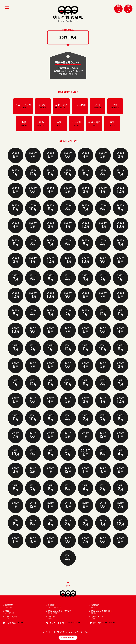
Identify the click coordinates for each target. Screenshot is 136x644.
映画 (59, 124)
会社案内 (110, 606)
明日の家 (103, 623)
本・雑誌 (76, 124)
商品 (41, 124)
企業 (115, 106)
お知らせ (67, 618)
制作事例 (67, 606)
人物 (98, 106)
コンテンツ (61, 106)
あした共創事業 (63, 623)
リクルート (47, 632)
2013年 (85, 453)
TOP (68, 584)
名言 (24, 124)
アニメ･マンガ (23, 106)
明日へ (24, 612)
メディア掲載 (24, 618)
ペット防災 (14, 623)
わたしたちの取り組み (110, 612)
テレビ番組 (80, 106)
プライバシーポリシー (83, 632)
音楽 (112, 124)
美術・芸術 (94, 124)
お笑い (43, 106)
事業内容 (24, 606)
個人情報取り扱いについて (63, 632)
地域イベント (110, 618)
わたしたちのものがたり (67, 612)
